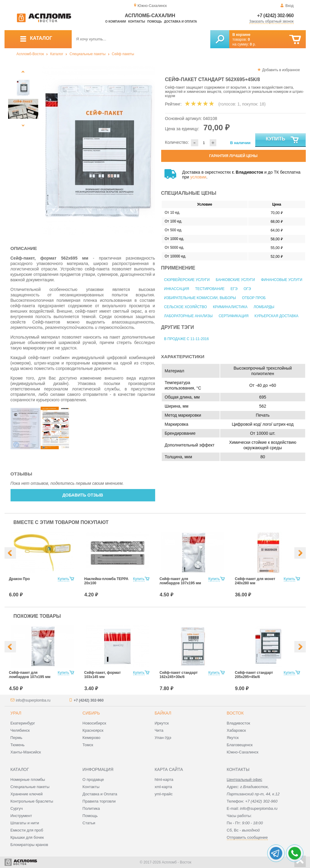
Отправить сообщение (247, 837)
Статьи (89, 823)
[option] (99, 151)
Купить (282, 140)
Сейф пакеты (123, 54)
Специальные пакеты (88, 54)
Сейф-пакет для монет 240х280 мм (255, 581)
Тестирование (210, 289)
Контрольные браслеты (32, 801)
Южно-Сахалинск (243, 752)
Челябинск (20, 730)
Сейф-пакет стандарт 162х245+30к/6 (179, 675)
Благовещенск (240, 745)
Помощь (155, 22)
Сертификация (234, 316)
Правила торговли (99, 801)
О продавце (93, 780)
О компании (116, 22)
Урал (16, 713)
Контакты (136, 22)
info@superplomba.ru (33, 700)
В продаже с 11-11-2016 (187, 339)
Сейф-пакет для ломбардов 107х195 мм (180, 581)
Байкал (163, 713)
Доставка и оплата (181, 22)
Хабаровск (236, 730)
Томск (88, 745)
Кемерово (91, 738)
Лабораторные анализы (188, 316)
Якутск (233, 738)
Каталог (57, 54)
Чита (159, 730)
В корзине (242, 35)
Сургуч (17, 808)
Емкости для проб (27, 830)
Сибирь (91, 713)
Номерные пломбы (28, 780)
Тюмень (18, 745)
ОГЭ (247, 289)
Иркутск (162, 723)
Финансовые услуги (282, 280)
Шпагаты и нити (25, 823)
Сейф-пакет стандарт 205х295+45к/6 (254, 675)
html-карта (164, 780)
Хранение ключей (27, 794)
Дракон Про (20, 579)
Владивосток (239, 723)
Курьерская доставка (277, 316)
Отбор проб (254, 298)
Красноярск (93, 730)
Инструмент (21, 816)
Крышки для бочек (27, 837)
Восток (235, 713)
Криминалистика (230, 307)
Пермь (17, 738)
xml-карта (163, 787)
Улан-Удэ (163, 738)
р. (253, 44)
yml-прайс (164, 794)
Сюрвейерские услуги (187, 280)
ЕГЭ (234, 289)
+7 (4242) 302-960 (275, 16)
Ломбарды (264, 307)
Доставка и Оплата (100, 794)
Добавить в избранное (281, 70)
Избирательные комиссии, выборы (200, 298)
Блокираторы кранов (29, 845)
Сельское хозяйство (186, 307)
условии (198, 177)
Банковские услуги (235, 280)
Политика (91, 808)
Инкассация (177, 289)
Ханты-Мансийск (26, 752)
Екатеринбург (23, 723)
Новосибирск (94, 723)
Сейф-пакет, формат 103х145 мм (103, 675)
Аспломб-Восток (30, 54)
